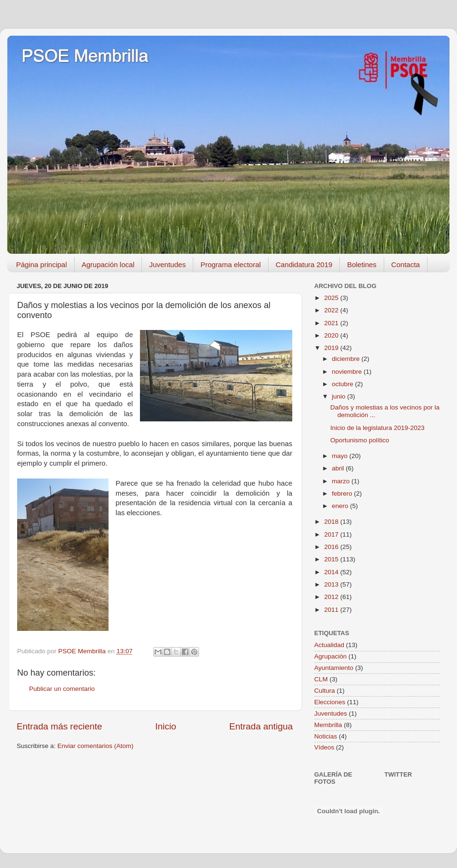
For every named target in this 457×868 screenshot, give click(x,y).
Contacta (406, 264)
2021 (332, 323)
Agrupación (330, 656)
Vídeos (324, 747)
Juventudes (167, 264)
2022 (332, 310)
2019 (332, 348)
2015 (332, 559)
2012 (332, 597)
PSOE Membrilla (85, 56)
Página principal (42, 264)
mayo (341, 456)
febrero (343, 494)
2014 (332, 572)
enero (341, 506)
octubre (343, 384)
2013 (332, 584)
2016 (332, 547)
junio (339, 396)
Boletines (362, 264)
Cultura (325, 691)
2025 (332, 298)
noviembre (348, 372)
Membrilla (328, 725)
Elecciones (330, 702)
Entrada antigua (261, 726)
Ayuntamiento (334, 668)
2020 (332, 335)
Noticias (326, 736)
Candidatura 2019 (304, 264)
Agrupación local (108, 264)
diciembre (347, 359)
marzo (342, 481)
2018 (332, 522)
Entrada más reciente (60, 726)
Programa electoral (231, 264)
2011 (332, 610)
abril (339, 468)
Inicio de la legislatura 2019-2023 (378, 428)
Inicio (166, 726)
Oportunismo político (360, 440)
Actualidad (329, 645)
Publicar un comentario (62, 689)
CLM (321, 679)
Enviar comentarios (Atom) (96, 746)
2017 (332, 534)
